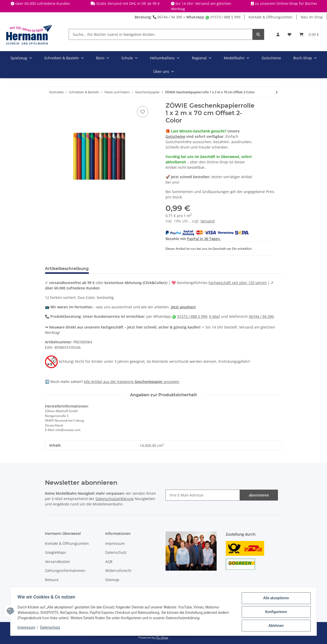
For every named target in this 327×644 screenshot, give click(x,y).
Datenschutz (116, 552)
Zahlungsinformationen (65, 570)
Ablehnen (275, 626)
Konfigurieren (275, 613)
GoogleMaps (56, 552)
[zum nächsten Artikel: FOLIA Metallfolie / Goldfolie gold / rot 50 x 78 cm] (277, 92)
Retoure (52, 580)
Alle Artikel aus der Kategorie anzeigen (132, 382)
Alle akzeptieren (275, 599)
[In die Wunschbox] (143, 112)
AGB (109, 562)
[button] (278, 34)
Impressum (115, 543)
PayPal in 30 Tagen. (204, 239)
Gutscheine (175, 136)
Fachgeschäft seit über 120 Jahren (238, 283)
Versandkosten (58, 562)
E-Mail (215, 316)
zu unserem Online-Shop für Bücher (286, 3)
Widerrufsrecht (118, 570)
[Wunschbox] (289, 34)
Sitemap (112, 580)
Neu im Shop (312, 17)
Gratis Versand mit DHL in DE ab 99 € (128, 3)
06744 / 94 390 (167, 17)
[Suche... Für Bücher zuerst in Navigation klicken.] (161, 34)
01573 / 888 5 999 (223, 17)
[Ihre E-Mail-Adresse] (203, 495)
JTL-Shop (162, 637)
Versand (208, 221)
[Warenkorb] (309, 34)
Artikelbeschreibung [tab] (67, 269)
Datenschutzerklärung (115, 499)
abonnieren (259, 495)
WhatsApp (195, 17)
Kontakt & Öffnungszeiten (271, 17)
